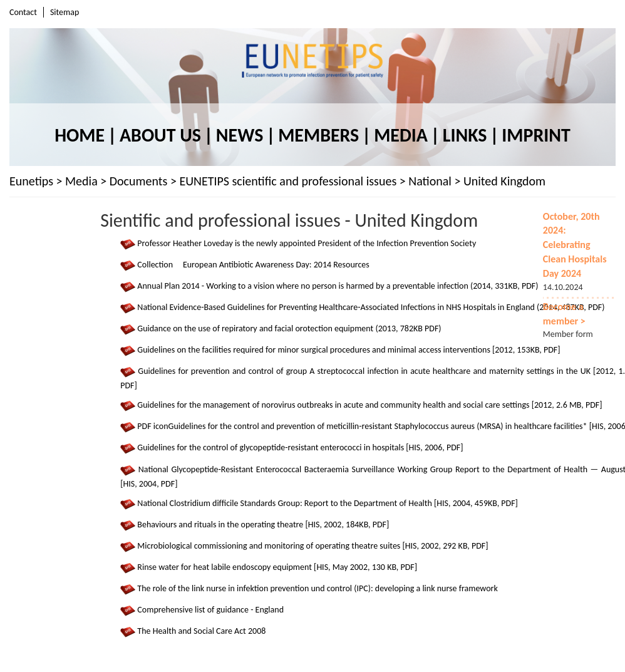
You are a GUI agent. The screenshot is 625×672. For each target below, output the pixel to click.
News (240, 135)
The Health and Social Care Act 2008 (201, 632)
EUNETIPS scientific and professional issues (288, 181)
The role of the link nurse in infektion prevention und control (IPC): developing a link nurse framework (317, 588)
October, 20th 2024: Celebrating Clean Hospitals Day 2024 (575, 245)
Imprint (536, 135)
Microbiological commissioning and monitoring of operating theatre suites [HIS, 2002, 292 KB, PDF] (312, 546)
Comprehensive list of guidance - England (210, 610)
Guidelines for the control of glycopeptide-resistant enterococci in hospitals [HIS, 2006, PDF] (300, 448)
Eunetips (31, 181)
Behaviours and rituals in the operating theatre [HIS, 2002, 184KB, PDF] (263, 525)
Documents (139, 181)
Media (401, 135)
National (430, 181)
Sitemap (65, 12)
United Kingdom (504, 181)
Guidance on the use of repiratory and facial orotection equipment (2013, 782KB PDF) (289, 328)
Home (80, 135)
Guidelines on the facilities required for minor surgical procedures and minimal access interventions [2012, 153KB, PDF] (349, 350)
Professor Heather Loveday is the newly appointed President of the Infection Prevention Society (307, 243)
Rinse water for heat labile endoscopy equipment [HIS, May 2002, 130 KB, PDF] (277, 567)
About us (160, 135)
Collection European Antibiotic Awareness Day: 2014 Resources (253, 265)
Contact (23, 12)
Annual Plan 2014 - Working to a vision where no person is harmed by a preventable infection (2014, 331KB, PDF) (338, 286)
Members (318, 135)
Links (465, 135)
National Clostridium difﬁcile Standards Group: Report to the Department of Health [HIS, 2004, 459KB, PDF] (328, 503)
